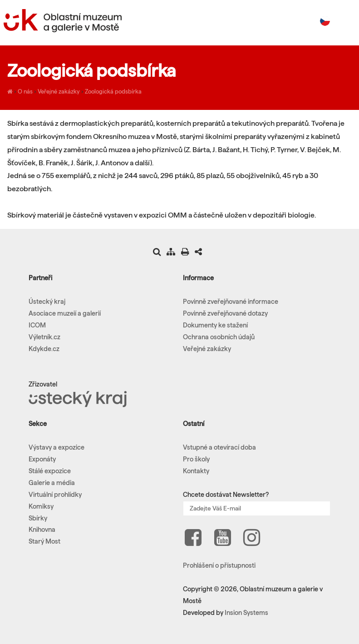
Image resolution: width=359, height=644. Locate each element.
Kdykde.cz (44, 349)
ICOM (37, 325)
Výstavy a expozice (57, 447)
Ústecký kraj (47, 302)
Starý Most (44, 541)
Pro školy (196, 459)
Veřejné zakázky (59, 91)
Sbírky (38, 518)
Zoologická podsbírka (113, 91)
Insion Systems (246, 613)
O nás (25, 91)
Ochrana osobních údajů (219, 337)
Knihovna (42, 530)
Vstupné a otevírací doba (219, 447)
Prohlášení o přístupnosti (219, 565)
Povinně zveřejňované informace (231, 302)
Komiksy (41, 506)
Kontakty (196, 471)
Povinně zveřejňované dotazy (225, 313)
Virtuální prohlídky (55, 495)
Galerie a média (52, 483)
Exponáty (42, 459)
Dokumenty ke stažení (215, 325)
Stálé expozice (50, 471)
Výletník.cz (44, 337)
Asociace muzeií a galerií (65, 313)
